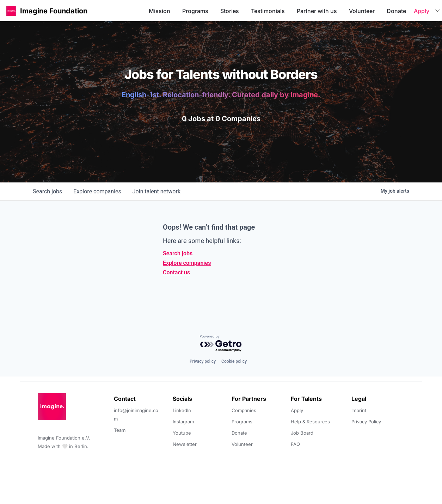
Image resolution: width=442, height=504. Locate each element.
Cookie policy (234, 361)
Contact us (176, 272)
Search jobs (178, 253)
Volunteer (362, 11)
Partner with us (317, 11)
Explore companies (187, 263)
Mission (159, 11)
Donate (396, 11)
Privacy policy (203, 361)
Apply (422, 11)
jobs (47, 191)
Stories (230, 11)
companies (97, 191)
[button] (11, 11)
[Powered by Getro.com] (221, 344)
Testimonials (268, 11)
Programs (195, 11)
